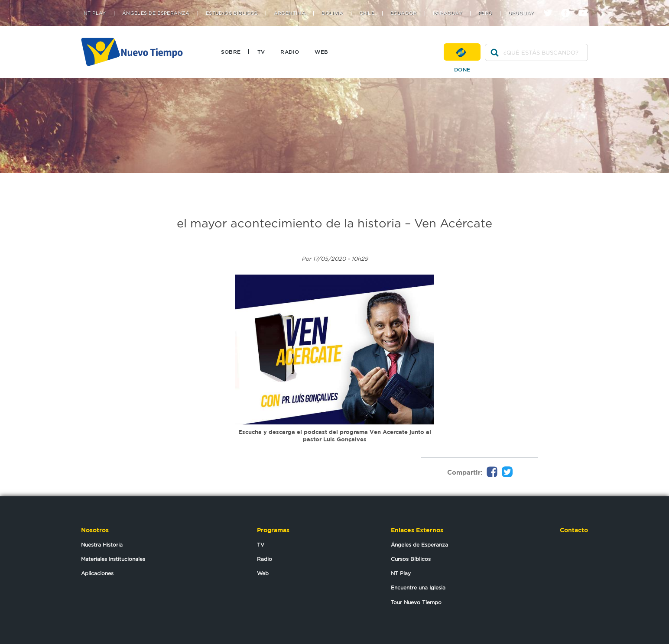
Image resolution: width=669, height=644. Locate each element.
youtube (586, 5)
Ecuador (404, 13)
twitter (551, 5)
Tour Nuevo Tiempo (416, 602)
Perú (485, 13)
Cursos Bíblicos (411, 559)
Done (462, 52)
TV (261, 52)
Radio (290, 52)
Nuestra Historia (102, 545)
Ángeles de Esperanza (156, 13)
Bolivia (332, 13)
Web (321, 52)
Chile (367, 13)
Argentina (290, 13)
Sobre (231, 52)
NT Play (95, 13)
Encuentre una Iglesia (418, 587)
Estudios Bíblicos (232, 13)
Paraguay (448, 13)
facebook (569, 5)
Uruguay (521, 13)
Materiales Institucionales (113, 559)
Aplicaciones (97, 573)
